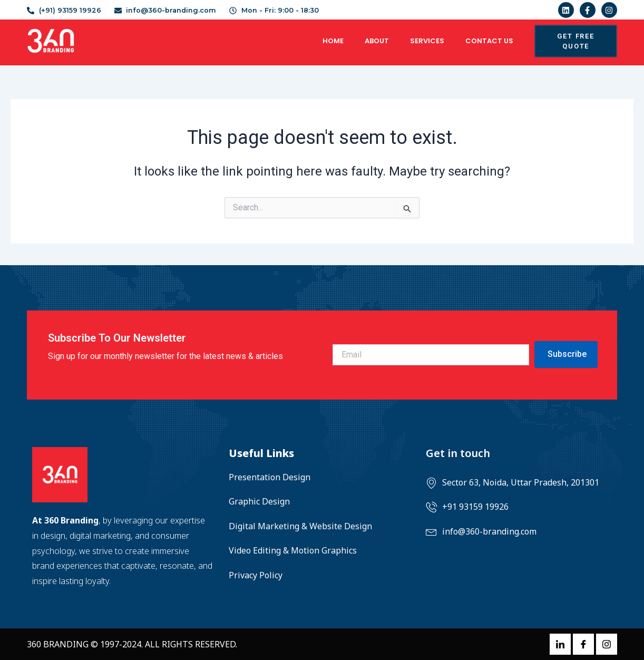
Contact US (489, 41)
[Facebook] (583, 644)
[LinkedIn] (560, 644)
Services (427, 41)
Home (333, 41)
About (377, 41)
